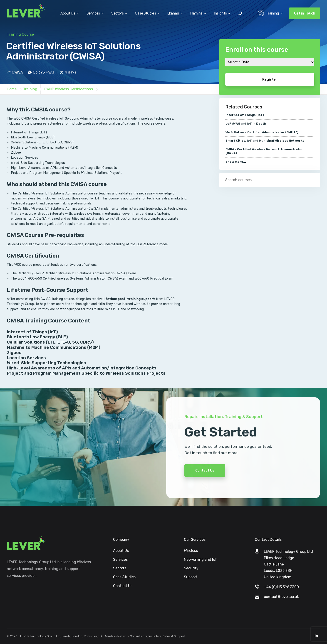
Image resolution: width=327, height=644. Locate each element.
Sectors (117, 13)
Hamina (196, 13)
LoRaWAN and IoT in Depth (246, 124)
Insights (220, 13)
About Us (68, 13)
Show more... (236, 162)
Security (191, 568)
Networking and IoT (200, 559)
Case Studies (145, 13)
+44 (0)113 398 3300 (281, 587)
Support (191, 577)
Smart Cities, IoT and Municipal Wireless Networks (265, 141)
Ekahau (173, 13)
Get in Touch (305, 13)
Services (93, 13)
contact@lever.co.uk (281, 597)
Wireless (191, 551)
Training (269, 14)
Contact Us (205, 480)
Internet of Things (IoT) (245, 115)
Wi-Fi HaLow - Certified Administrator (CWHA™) (262, 132)
